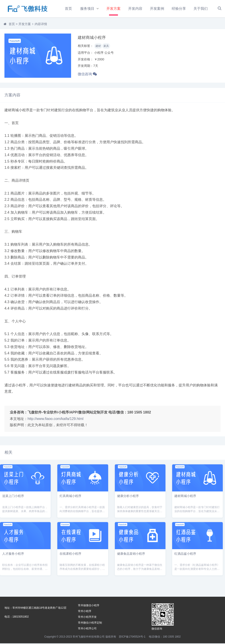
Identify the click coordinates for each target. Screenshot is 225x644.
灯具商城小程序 (70, 497)
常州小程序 (85, 612)
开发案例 (158, 9)
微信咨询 (87, 75)
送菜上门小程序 (13, 497)
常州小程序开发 (87, 618)
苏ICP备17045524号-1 (132, 637)
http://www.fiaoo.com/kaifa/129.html (56, 419)
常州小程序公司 (87, 629)
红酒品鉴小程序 (185, 554)
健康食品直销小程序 (131, 554)
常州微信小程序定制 (90, 623)
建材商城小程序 (185, 497)
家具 (106, 47)
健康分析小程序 (128, 497)
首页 (68, 9)
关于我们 (201, 9)
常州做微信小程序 (89, 606)
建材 (98, 47)
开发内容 (136, 9)
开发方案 (114, 9)
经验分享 (179, 9)
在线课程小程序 (70, 554)
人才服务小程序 (13, 554)
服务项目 (88, 9)
